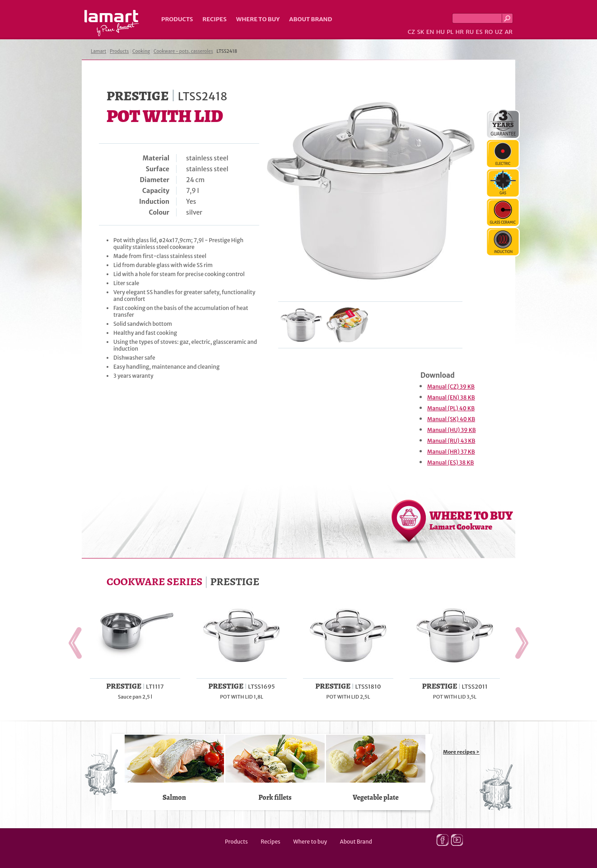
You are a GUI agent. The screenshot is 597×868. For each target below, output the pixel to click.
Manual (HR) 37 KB (451, 452)
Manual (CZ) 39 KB (451, 387)
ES (479, 32)
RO (489, 32)
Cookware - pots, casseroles (183, 51)
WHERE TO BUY (471, 520)
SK (420, 32)
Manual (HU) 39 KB (452, 430)
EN (430, 32)
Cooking (141, 51)
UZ (499, 32)
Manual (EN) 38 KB (451, 397)
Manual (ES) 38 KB (450, 462)
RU (470, 32)
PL (450, 32)
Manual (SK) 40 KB (451, 419)
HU (441, 32)
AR (508, 32)
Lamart (112, 23)
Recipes (214, 19)
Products (177, 19)
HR (459, 32)
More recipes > (461, 752)
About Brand (310, 19)
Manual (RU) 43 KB (451, 441)
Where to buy (258, 19)
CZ (411, 32)
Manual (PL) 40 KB (451, 408)
